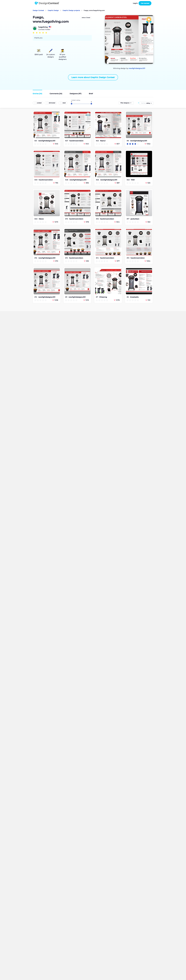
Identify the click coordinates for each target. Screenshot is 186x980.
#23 (128, 180)
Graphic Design (53, 10)
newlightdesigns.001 (137, 68)
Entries (37, 94)
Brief (91, 94)
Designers (76, 94)
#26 (98, 180)
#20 (36, 219)
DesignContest (47, 3)
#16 (36, 258)
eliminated (52, 103)
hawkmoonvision (76, 141)
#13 (128, 258)
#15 (67, 258)
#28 (67, 180)
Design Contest (38, 10)
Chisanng (103, 297)
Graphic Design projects (71, 10)
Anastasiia (134, 297)
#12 (36, 297)
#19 (67, 219)
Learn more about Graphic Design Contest (93, 77)
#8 (128, 141)
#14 (98, 258)
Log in (135, 3)
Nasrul (103, 141)
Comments (56, 94)
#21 (36, 141)
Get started (145, 3)
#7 (97, 297)
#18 (97, 219)
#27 (67, 141)
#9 (66, 297)
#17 (128, 219)
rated (64, 103)
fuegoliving (43, 27)
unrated (39, 103)
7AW (133, 180)
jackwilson (135, 219)
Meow (41, 219)
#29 (36, 180)
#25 (98, 141)
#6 (128, 297)
